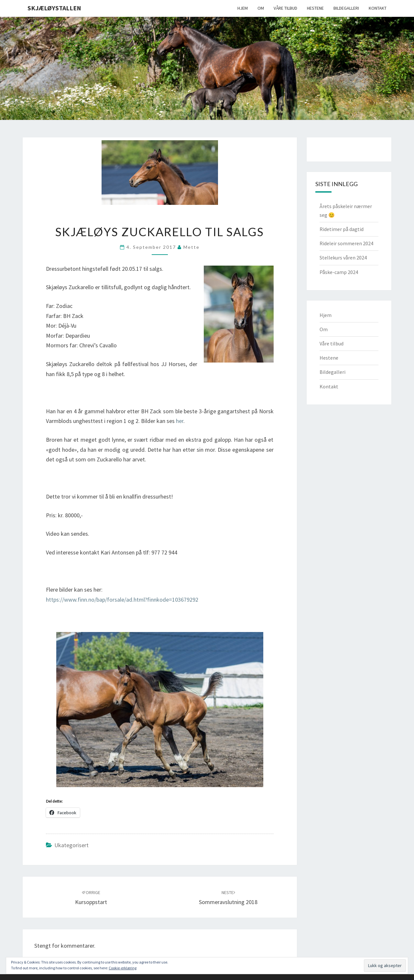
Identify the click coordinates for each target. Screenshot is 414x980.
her (180, 421)
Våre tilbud (285, 8)
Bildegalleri (346, 8)
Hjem (243, 8)
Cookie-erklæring (123, 968)
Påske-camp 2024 (339, 272)
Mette (191, 247)
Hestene (315, 8)
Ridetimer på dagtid (342, 229)
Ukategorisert (71, 845)
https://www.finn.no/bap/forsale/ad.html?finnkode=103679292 (122, 600)
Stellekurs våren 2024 (343, 258)
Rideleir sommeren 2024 (346, 243)
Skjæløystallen (54, 8)
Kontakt (378, 8)
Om (261, 8)
